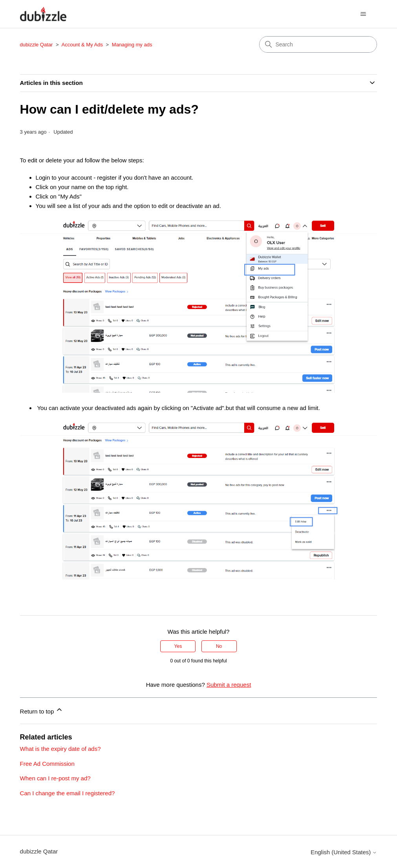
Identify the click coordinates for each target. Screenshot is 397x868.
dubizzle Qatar (37, 45)
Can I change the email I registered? (68, 793)
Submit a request (229, 685)
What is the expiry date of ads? (60, 749)
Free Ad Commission (47, 764)
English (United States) (344, 852)
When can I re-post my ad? (55, 778)
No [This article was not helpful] (219, 646)
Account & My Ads (83, 45)
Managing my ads (132, 45)
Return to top (42, 710)
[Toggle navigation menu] (363, 14)
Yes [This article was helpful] (178, 646)
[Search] (318, 44)
